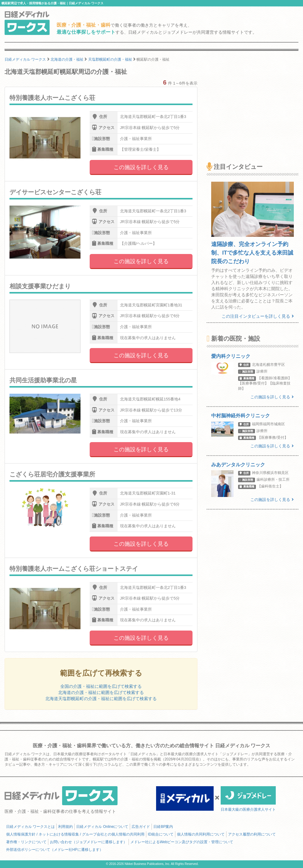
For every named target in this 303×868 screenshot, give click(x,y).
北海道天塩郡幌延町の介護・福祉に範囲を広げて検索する (101, 699)
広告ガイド (141, 827)
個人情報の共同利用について (201, 834)
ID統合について (161, 834)
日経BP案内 (163, 827)
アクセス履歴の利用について (252, 834)
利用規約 (65, 827)
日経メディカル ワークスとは (30, 827)
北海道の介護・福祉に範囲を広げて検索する (101, 692)
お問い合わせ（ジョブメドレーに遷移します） (88, 842)
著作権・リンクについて (26, 842)
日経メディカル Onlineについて (102, 827)
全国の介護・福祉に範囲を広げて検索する (101, 686)
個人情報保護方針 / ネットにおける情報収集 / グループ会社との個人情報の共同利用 (75, 834)
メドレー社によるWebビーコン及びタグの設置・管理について (182, 842)
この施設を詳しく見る (141, 167)
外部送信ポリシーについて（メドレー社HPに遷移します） (55, 850)
